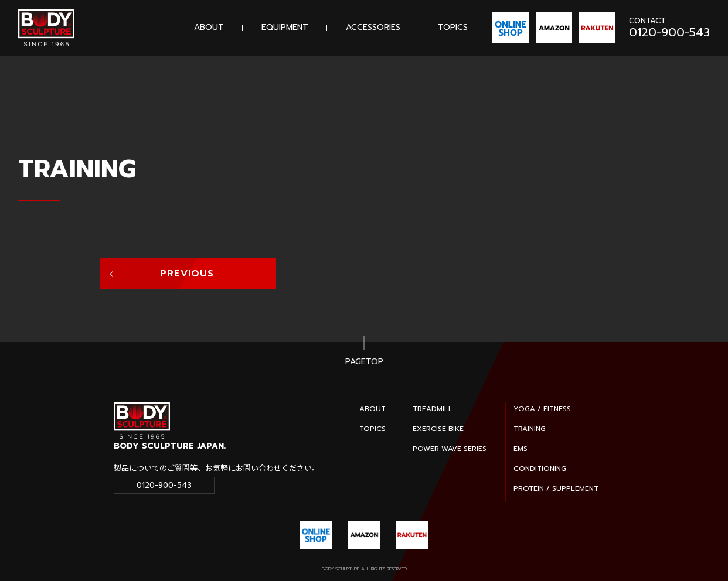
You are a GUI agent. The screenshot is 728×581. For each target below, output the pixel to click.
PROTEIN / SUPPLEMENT (556, 488)
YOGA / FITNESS (542, 409)
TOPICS (453, 27)
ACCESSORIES (373, 27)
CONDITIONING (540, 469)
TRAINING (530, 429)
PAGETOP (364, 362)
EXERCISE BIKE (438, 429)
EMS (521, 449)
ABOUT (209, 27)
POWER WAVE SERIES (450, 449)
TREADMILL (433, 409)
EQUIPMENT (285, 27)
